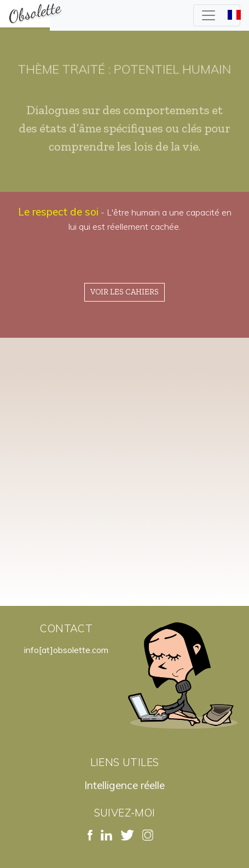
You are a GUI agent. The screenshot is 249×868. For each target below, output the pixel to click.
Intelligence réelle (125, 785)
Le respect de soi (58, 212)
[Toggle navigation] (217, 15)
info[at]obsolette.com (66, 650)
